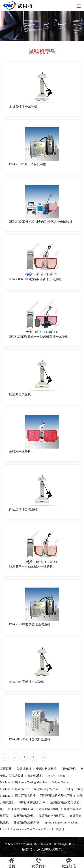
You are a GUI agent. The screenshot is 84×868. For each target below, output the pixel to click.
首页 (12, 863)
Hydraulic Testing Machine (31, 782)
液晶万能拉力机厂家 (52, 816)
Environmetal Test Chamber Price (30, 829)
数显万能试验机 (24, 816)
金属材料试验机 (46, 769)
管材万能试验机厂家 (27, 822)
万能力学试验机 (49, 809)
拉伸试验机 (35, 775)
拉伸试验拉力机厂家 (21, 809)
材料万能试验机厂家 (32, 802)
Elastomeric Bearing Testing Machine (37, 789)
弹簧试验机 (24, 769)
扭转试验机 (68, 769)
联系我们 (39, 863)
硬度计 (60, 829)
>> (43, 757)
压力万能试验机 (25, 795)
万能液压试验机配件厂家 (56, 795)
